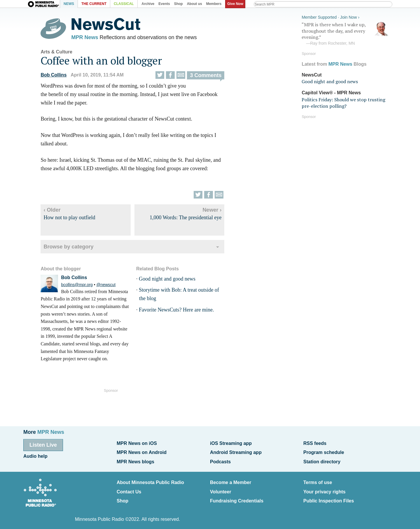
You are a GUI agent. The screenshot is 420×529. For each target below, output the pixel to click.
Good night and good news (172, 280)
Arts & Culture (62, 53)
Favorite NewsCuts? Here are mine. (181, 311)
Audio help (35, 455)
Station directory (322, 460)
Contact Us (129, 488)
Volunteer (221, 488)
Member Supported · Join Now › (330, 16)
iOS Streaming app (231, 443)
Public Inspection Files (329, 497)
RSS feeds (315, 443)
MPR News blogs (135, 460)
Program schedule (324, 451)
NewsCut (311, 74)
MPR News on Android (142, 451)
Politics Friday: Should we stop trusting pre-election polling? (343, 102)
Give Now (236, 4)
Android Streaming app (236, 451)
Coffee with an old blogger (106, 62)
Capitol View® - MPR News (331, 92)
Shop (123, 497)
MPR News (90, 38)
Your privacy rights (324, 488)
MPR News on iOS (137, 443)
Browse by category (74, 248)
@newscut (111, 286)
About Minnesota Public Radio (150, 480)
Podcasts (220, 460)
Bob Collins (59, 76)
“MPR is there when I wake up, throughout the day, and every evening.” (345, 33)
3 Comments (211, 77)
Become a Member (231, 480)
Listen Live (43, 445)
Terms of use (318, 480)
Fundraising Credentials (237, 497)
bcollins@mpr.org (82, 286)
